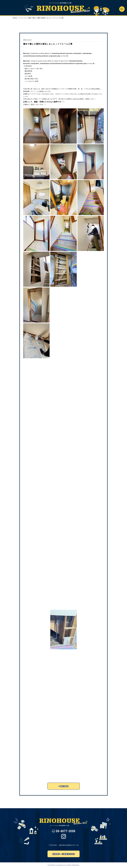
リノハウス (64, 8)
